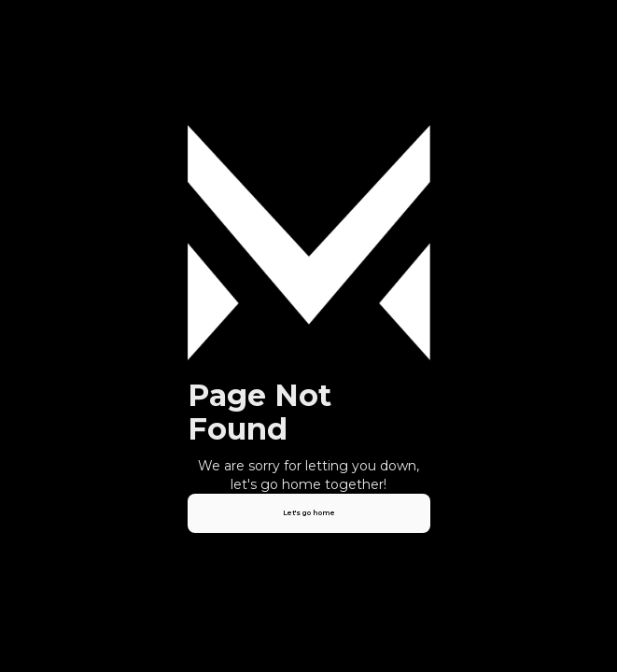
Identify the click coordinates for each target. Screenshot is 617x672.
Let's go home (309, 513)
